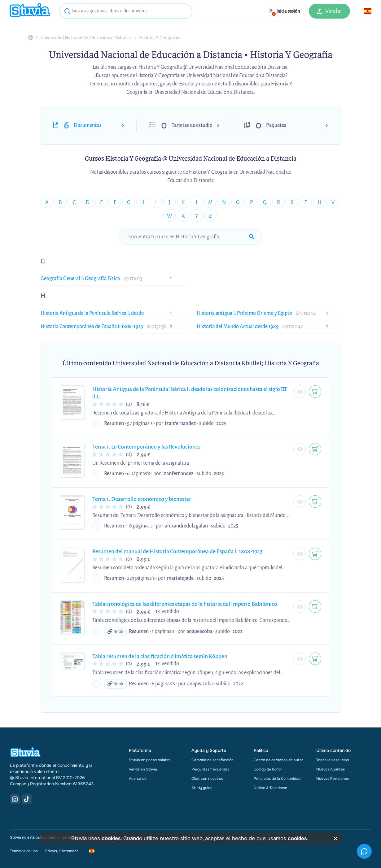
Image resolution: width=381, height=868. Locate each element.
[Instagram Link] (15, 799)
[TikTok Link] (27, 799)
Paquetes (276, 125)
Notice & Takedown (270, 788)
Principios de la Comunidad (277, 779)
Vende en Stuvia (143, 769)
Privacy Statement (61, 851)
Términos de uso (24, 851)
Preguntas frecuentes (210, 769)
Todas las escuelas (333, 760)
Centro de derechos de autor (278, 760)
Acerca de (138, 779)
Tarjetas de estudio (192, 125)
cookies (111, 838)
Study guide (202, 788)
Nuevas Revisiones (333, 779)
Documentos (88, 125)
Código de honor (268, 769)
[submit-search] (252, 237)
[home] (30, 11)
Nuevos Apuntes (331, 769)
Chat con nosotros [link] (207, 779)
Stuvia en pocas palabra (150, 760)
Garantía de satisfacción (212, 760)
